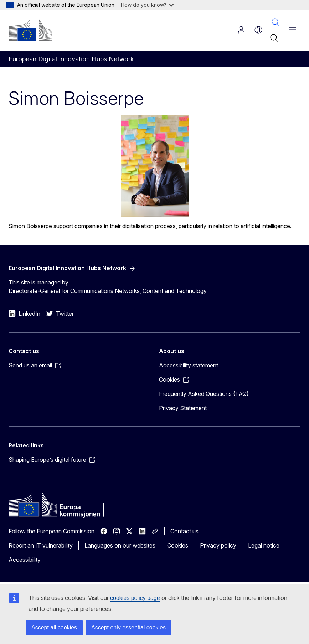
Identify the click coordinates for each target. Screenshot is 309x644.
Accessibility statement (189, 365)
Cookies (178, 545)
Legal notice (264, 545)
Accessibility (25, 560)
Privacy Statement (183, 408)
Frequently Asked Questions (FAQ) (204, 394)
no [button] (258, 30)
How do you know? (147, 5)
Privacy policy (218, 545)
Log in (241, 30)
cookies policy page (135, 598)
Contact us (184, 531)
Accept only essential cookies (128, 627)
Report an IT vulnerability (41, 545)
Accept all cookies (54, 627)
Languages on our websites (120, 545)
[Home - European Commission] (30, 30)
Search (275, 22)
